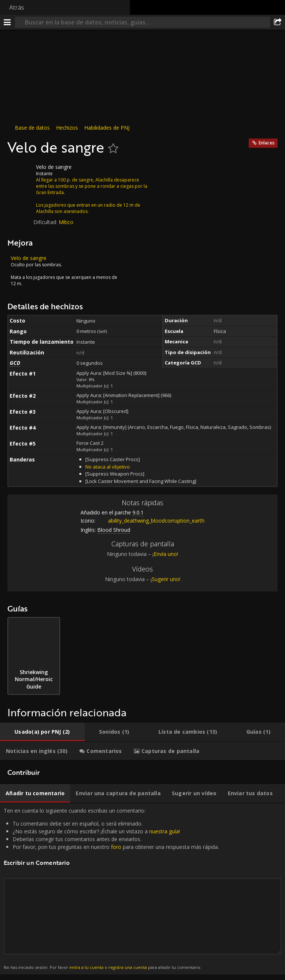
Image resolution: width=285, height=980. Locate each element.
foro (116, 847)
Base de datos (32, 128)
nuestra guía (164, 831)
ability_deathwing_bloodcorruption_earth (151, 521)
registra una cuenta (128, 967)
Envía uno (165, 554)
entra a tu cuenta (86, 967)
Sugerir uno (166, 579)
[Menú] (7, 22)
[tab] (42, 732)
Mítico (66, 222)
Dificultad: (46, 222)
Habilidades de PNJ (107, 128)
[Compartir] (278, 22)
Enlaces (267, 143)
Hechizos (67, 128)
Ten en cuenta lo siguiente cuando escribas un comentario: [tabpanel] (142, 889)
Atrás (17, 7)
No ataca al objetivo (108, 467)
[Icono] (20, 173)
